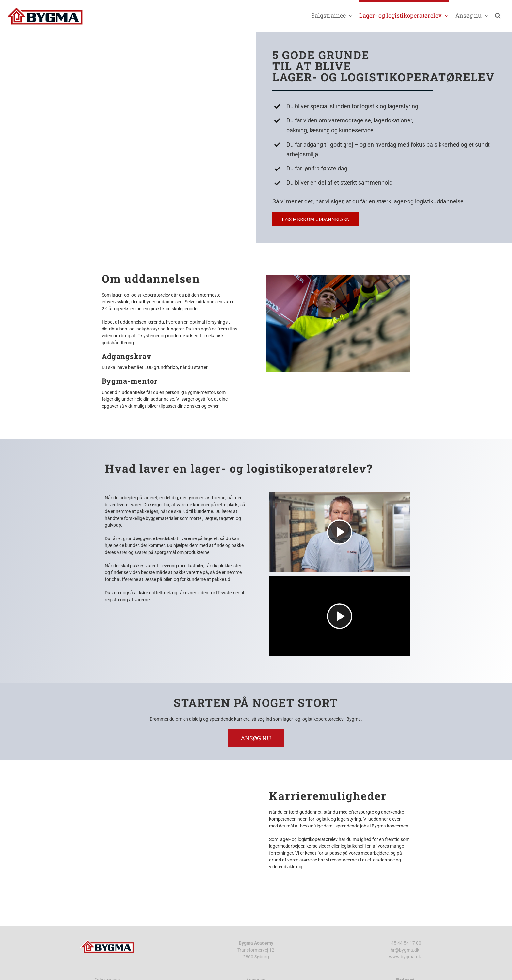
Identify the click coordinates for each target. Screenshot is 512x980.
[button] (498, 14)
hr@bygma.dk (405, 950)
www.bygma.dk (405, 957)
